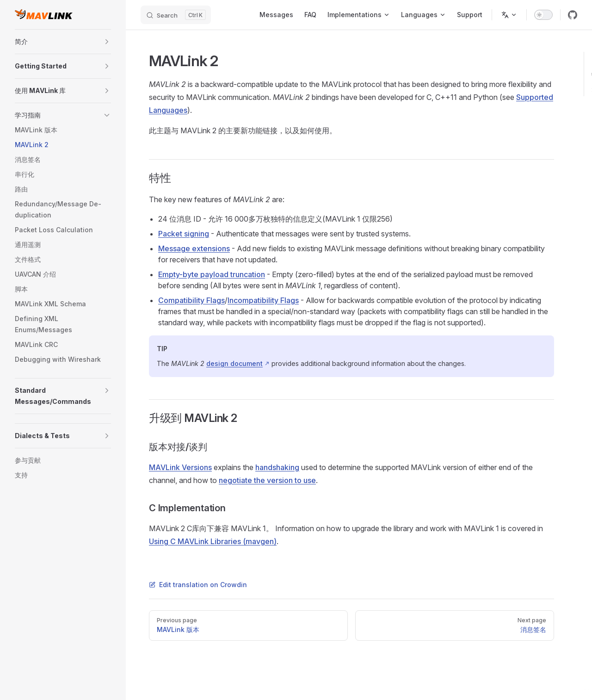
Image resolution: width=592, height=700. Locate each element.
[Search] (176, 15)
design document (234, 363)
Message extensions (194, 248)
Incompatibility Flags (263, 300)
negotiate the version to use (267, 480)
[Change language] (509, 15)
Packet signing (184, 234)
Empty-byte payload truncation (212, 274)
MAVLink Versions (180, 467)
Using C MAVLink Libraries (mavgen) (213, 541)
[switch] (543, 15)
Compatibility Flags (191, 300)
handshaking (277, 467)
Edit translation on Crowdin (198, 585)
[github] (573, 15)
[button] (107, 42)
